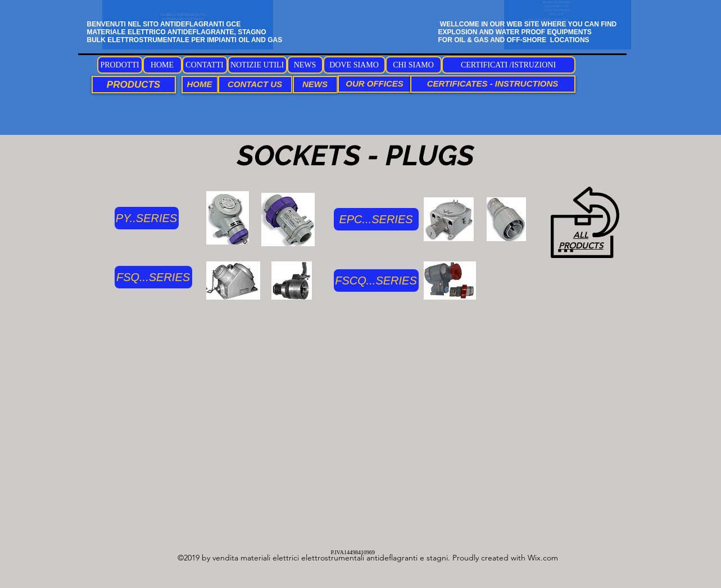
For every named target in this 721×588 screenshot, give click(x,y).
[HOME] (162, 65)
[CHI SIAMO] (414, 65)
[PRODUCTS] (134, 85)
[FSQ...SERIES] (153, 277)
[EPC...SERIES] (376, 219)
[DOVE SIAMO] (354, 65)
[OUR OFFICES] (375, 84)
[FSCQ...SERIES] (376, 281)
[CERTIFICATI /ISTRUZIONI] (509, 65)
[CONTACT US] (255, 85)
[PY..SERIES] (147, 218)
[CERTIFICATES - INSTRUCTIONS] (493, 84)
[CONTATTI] (205, 65)
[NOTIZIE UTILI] (257, 65)
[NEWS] (305, 65)
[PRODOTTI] (120, 65)
